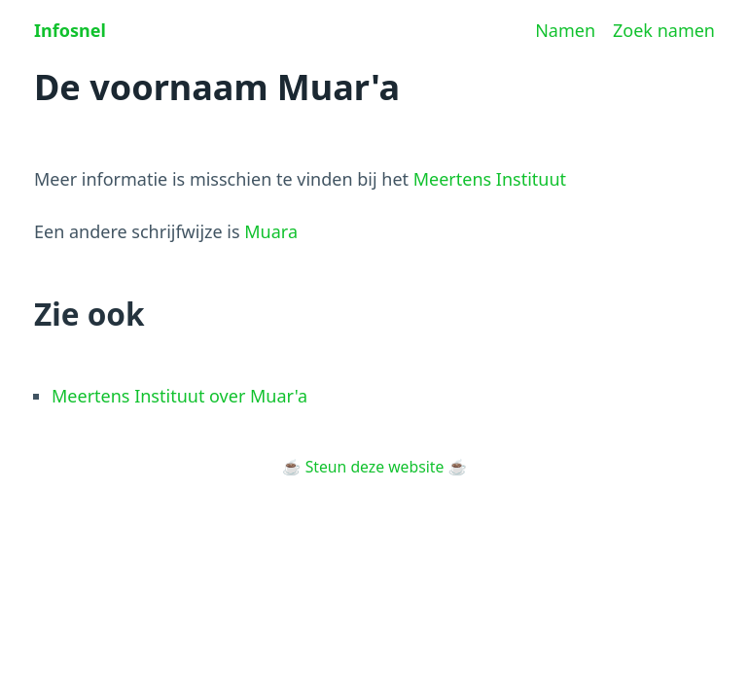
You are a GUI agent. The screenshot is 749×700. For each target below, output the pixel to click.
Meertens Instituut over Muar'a (179, 396)
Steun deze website (375, 467)
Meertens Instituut (490, 179)
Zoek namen (664, 30)
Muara (271, 231)
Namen (565, 30)
